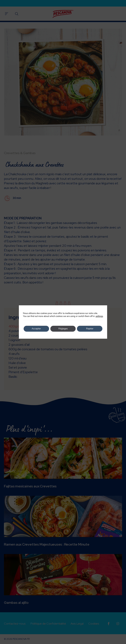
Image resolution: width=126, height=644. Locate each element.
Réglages (63, 329)
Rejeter (90, 329)
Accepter (36, 329)
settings (99, 316)
